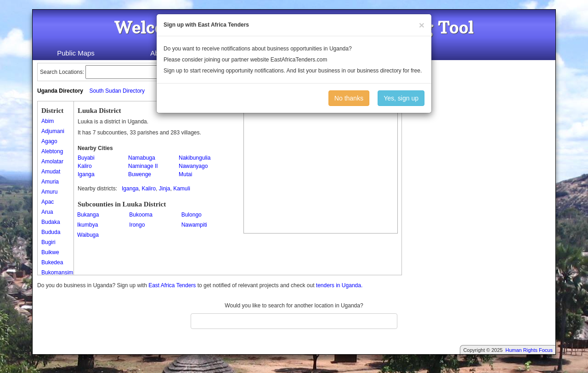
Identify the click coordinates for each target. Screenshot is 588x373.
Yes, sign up (401, 98)
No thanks (349, 98)
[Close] (422, 25)
